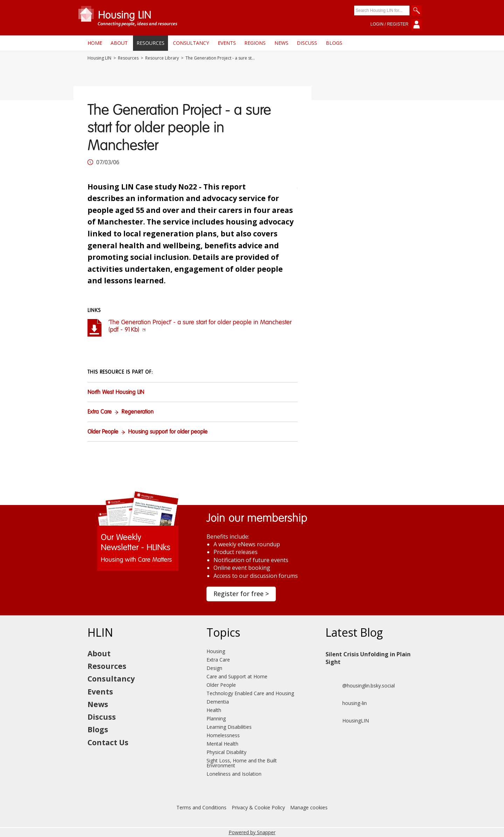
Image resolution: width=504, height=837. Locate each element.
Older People (103, 432)
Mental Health (222, 744)
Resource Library (162, 58)
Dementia (218, 702)
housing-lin (346, 703)
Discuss (307, 43)
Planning (216, 718)
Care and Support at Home (237, 676)
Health (214, 710)
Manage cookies (309, 807)
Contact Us (108, 742)
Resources (150, 43)
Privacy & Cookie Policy (258, 807)
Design (214, 668)
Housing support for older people (168, 432)
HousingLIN (347, 721)
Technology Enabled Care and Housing (250, 693)
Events (227, 43)
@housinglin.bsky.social (360, 686)
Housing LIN (99, 58)
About (119, 43)
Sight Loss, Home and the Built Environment (242, 763)
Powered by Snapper (252, 832)
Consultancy (191, 43)
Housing (216, 651)
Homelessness (223, 735)
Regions (255, 43)
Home (95, 43)
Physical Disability (226, 752)
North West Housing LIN (116, 393)
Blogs (334, 43)
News (281, 43)
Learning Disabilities (229, 727)
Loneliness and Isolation (234, 774)
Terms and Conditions (201, 807)
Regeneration (138, 412)
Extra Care (100, 412)
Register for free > (241, 594)
